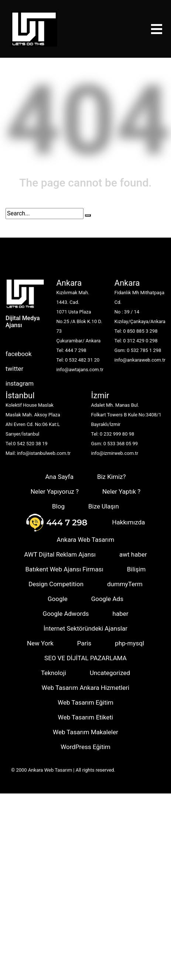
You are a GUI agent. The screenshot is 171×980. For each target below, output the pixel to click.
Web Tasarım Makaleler (85, 732)
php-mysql (129, 643)
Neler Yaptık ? (121, 491)
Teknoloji (54, 673)
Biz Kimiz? (112, 477)
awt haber (133, 554)
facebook (19, 354)
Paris (84, 643)
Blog (58, 506)
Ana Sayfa (59, 477)
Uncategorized (110, 673)
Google (58, 599)
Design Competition (56, 584)
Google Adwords (66, 614)
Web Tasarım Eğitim (85, 702)
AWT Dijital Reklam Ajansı (60, 554)
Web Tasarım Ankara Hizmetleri (85, 688)
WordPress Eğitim (85, 747)
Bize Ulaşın (104, 506)
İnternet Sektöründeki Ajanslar (85, 628)
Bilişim (136, 569)
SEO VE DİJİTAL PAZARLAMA (85, 658)
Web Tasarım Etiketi (85, 717)
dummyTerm (125, 584)
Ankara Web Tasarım (86, 540)
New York (40, 643)
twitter (14, 369)
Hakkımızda (128, 522)
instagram (20, 383)
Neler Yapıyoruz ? (55, 491)
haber (121, 614)
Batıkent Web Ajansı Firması (64, 569)
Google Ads (107, 599)
